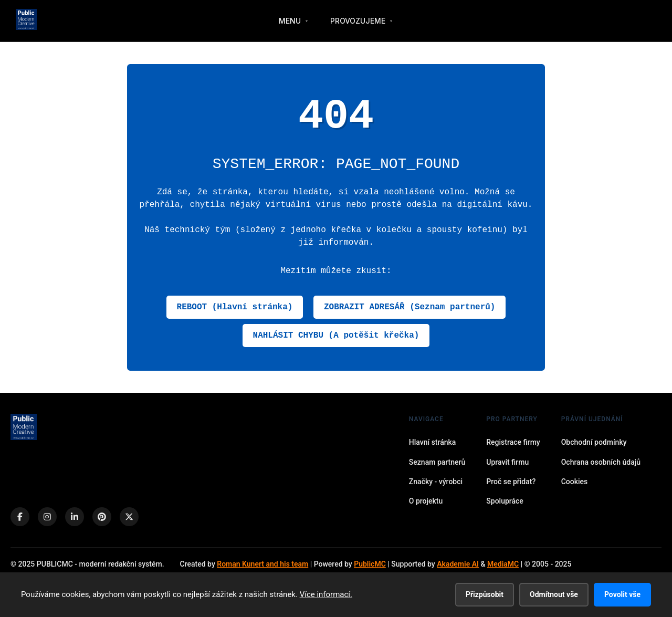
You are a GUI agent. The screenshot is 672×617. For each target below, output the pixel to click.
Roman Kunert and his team (262, 564)
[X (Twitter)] (129, 517)
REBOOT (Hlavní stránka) (235, 307)
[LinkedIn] (75, 517)
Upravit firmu (507, 462)
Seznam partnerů (437, 462)
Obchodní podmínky (594, 442)
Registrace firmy (513, 442)
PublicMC (370, 564)
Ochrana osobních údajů (601, 462)
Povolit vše (622, 594)
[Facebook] (20, 517)
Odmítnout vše (554, 594)
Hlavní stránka (433, 442)
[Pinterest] (102, 517)
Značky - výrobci (436, 482)
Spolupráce (505, 501)
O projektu (426, 501)
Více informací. (326, 594)
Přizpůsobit (485, 594)
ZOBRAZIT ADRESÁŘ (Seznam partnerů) (409, 307)
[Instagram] (47, 517)
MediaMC (503, 564)
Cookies (575, 482)
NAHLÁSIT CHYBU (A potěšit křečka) (336, 336)
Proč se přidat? (511, 482)
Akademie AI (458, 564)
